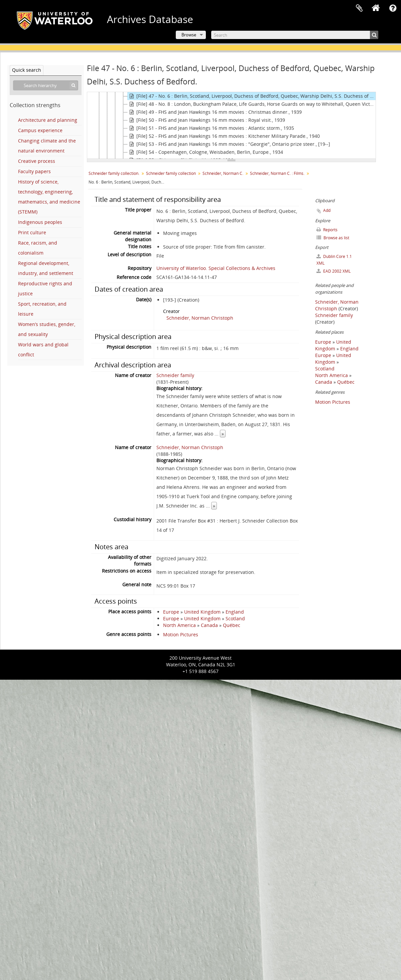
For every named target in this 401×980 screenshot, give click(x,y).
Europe (171, 612)
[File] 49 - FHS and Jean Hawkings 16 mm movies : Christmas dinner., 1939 (215, 112)
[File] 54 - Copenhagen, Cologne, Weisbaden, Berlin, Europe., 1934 (205, 152)
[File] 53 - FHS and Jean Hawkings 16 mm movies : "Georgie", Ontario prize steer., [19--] (229, 144)
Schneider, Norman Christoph (200, 318)
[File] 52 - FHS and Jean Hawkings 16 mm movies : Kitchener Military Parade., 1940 (224, 136)
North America (179, 625)
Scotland (235, 618)
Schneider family (175, 375)
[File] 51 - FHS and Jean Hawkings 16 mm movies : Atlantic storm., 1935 (211, 128)
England (235, 612)
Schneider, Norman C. (223, 173)
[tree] (231, 125)
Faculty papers (34, 171)
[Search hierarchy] (46, 85)
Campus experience (40, 130)
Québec (232, 625)
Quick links (393, 8)
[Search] (295, 35)
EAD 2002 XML (333, 271)
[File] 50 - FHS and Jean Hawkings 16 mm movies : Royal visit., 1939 (206, 120)
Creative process (37, 161)
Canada (209, 625)
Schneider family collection (171, 173)
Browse (189, 35)
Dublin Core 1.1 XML (334, 260)
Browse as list (333, 238)
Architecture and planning (48, 120)
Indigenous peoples (40, 222)
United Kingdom (202, 612)
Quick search (27, 70)
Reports (327, 230)
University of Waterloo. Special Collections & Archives (216, 268)
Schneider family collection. (114, 173)
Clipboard (359, 8)
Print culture (32, 232)
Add (327, 210)
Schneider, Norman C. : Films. (277, 173)
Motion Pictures (181, 634)
